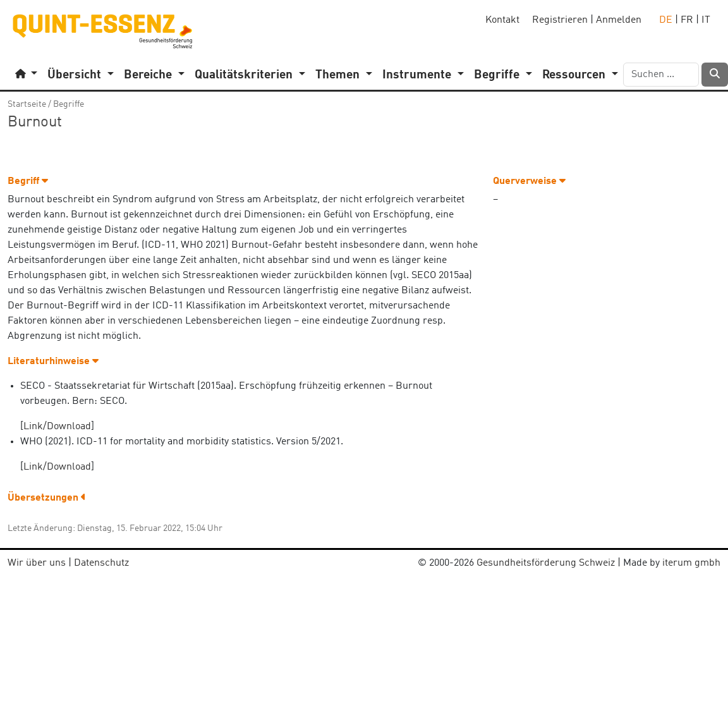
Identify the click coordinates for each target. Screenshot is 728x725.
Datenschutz (101, 563)
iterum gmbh (691, 563)
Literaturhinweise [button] (53, 362)
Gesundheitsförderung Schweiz (546, 563)
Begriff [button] (28, 181)
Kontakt (502, 20)
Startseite (27, 104)
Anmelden (619, 20)
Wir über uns (37, 563)
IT (706, 20)
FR (687, 20)
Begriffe (69, 104)
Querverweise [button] (529, 181)
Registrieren (560, 20)
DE (666, 20)
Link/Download (57, 427)
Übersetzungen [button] (47, 498)
